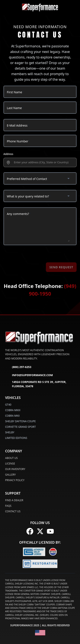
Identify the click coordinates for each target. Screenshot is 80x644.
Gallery (10, 475)
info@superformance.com (29, 375)
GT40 (8, 405)
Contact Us (13, 511)
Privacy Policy (15, 480)
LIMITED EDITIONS (16, 438)
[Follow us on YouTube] (50, 531)
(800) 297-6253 (18, 367)
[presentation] (43, 162)
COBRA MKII (12, 416)
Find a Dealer (14, 500)
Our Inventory (15, 469)
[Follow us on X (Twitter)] (40, 531)
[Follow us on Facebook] (30, 531)
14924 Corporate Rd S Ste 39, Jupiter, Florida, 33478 (36, 384)
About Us (11, 458)
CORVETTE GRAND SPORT (20, 427)
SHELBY (10, 432)
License (10, 464)
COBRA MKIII (13, 410)
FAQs (8, 506)
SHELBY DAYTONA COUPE (20, 421)
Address (8, 154)
